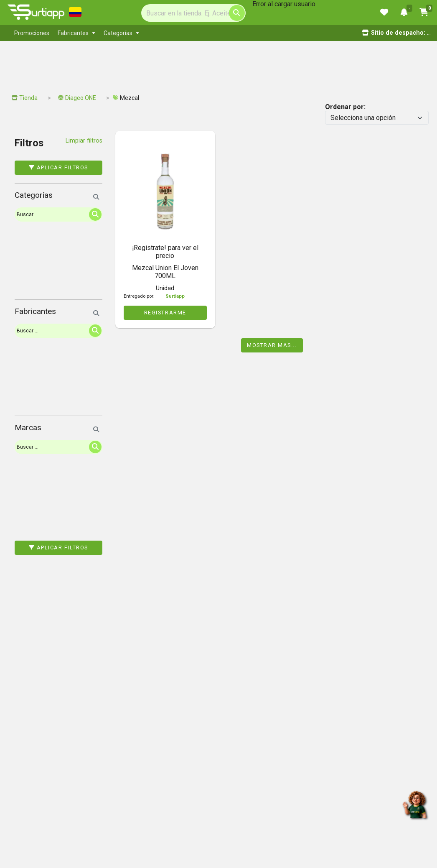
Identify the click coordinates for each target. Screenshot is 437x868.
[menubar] (183, 33)
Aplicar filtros (58, 167)
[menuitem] (32, 33)
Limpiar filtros (84, 141)
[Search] (193, 13)
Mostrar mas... (272, 345)
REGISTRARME (165, 313)
